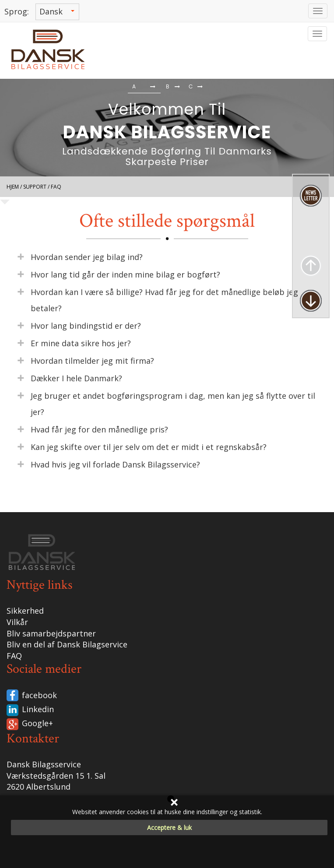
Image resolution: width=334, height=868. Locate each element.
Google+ (37, 723)
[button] (20, 87)
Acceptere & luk (169, 828)
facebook (39, 695)
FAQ (14, 656)
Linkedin (38, 709)
